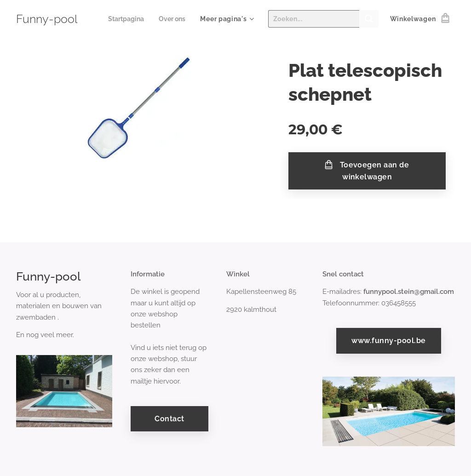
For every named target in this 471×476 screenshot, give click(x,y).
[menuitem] (124, 19)
